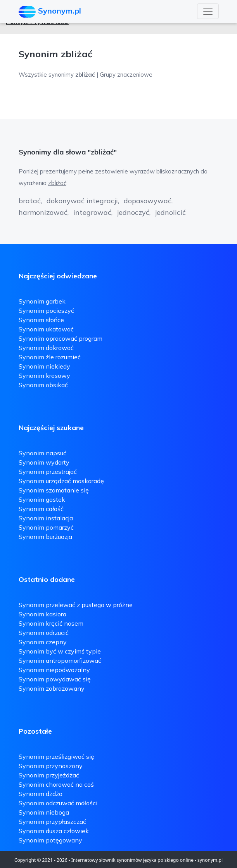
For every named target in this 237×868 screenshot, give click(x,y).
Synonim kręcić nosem (51, 623)
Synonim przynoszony (51, 766)
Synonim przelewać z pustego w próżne (76, 605)
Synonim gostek (42, 499)
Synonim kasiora (42, 614)
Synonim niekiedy (44, 366)
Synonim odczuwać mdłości (58, 803)
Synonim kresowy (44, 376)
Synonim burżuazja (45, 537)
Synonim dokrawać (46, 348)
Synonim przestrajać (48, 472)
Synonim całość (41, 509)
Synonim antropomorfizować (60, 660)
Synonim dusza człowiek (54, 831)
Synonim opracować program (61, 338)
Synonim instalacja (46, 518)
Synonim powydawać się (55, 679)
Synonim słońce (41, 320)
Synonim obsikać (43, 385)
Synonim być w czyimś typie (60, 651)
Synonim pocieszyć (46, 310)
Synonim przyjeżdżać (49, 775)
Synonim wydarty (44, 462)
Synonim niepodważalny (54, 670)
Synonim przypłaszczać (52, 822)
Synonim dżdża (41, 794)
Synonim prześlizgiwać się (56, 756)
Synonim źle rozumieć (50, 357)
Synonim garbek (42, 301)
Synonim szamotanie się (54, 490)
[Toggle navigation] (208, 11)
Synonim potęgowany (50, 840)
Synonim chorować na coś (56, 784)
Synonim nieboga (44, 812)
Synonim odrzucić (44, 633)
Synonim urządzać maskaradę (61, 481)
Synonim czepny (43, 642)
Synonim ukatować (46, 329)
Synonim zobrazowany (52, 688)
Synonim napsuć (42, 453)
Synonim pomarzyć (46, 527)
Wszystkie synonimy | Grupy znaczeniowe (86, 75)
